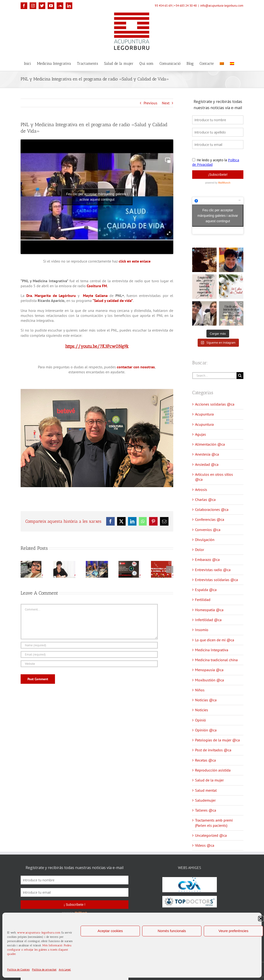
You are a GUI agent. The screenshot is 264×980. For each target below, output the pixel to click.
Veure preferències (233, 931)
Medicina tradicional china (216, 660)
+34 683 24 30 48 (185, 6)
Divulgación (205, 540)
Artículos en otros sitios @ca (214, 477)
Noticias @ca (206, 700)
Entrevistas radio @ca (213, 570)
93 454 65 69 (163, 6)
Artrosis (201, 490)
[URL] (89, 664)
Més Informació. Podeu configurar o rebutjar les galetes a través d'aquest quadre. (39, 950)
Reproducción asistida (213, 770)
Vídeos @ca (205, 845)
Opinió (200, 720)
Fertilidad (203, 600)
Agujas (200, 434)
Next (166, 103)
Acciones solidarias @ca (215, 404)
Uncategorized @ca (211, 835)
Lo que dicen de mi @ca (215, 640)
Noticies (202, 710)
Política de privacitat (44, 969)
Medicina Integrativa (212, 650)
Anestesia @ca (207, 454)
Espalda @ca (206, 590)
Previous (150, 103)
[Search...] (214, 376)
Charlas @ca (205, 499)
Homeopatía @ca (209, 610)
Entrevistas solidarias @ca (216, 580)
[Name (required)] (89, 645)
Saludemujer (205, 800)
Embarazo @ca (207, 559)
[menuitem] (222, 63)
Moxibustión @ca (209, 680)
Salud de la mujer (209, 780)
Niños (200, 690)
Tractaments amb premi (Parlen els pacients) (214, 823)
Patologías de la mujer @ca (217, 740)
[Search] (240, 376)
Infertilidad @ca (208, 620)
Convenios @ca (208, 530)
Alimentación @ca (210, 444)
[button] (261, 919)
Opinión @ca (206, 730)
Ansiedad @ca (207, 464)
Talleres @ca (206, 810)
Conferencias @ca (210, 519)
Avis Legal (65, 969)
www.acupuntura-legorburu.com (39, 933)
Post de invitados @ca (213, 750)
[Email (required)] (89, 654)
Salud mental (206, 790)
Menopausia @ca (209, 670)
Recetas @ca (205, 760)
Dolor (200, 550)
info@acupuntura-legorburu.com (222, 6)
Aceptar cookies (110, 931)
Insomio (202, 630)
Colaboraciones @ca (212, 509)
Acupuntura (204, 414)
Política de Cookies (18, 969)
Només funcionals (172, 931)
